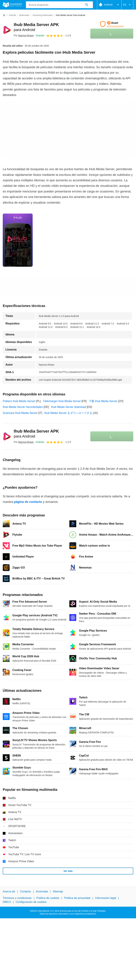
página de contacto (28, 502)
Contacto (25, 891)
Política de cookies (48, 898)
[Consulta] (59, 5)
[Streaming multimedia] (42, 15)
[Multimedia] (24, 15)
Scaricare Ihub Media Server (20, 413)
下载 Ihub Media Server (103, 401)
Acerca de (9, 891)
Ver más (68, 871)
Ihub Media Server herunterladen (23, 407)
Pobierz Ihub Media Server (19, 401)
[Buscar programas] (87, 5)
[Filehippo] (12, 5)
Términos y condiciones (17, 898)
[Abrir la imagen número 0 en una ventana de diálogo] (18, 240)
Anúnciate (42, 891)
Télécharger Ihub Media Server (62, 401)
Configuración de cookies (31, 902)
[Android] (12, 15)
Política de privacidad (77, 898)
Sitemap (58, 891)
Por (24, 35)
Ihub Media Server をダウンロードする (68, 413)
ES (127, 5)
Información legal (106, 898)
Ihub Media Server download (69, 407)
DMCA (7, 902)
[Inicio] (4, 15)
